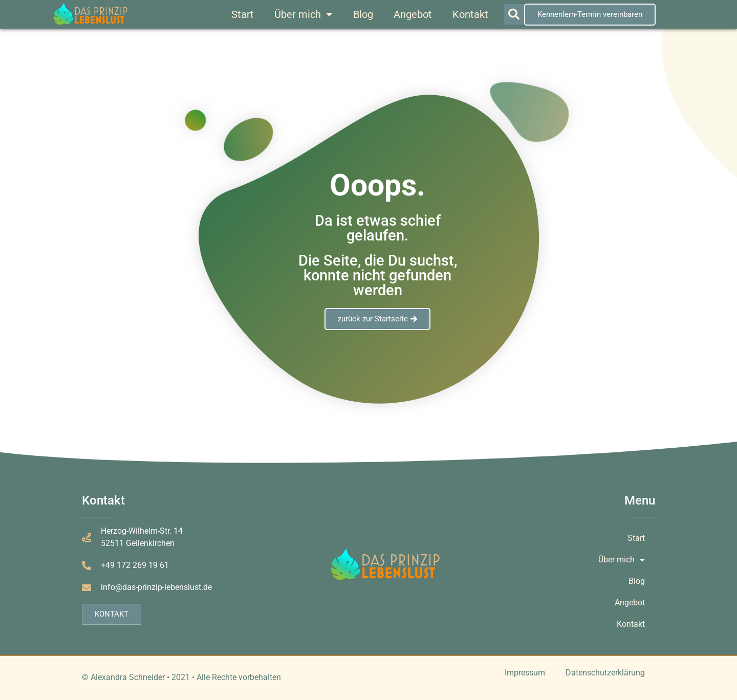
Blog (363, 14)
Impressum (525, 673)
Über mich (304, 14)
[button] (514, 14)
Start (243, 14)
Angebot (413, 14)
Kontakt (470, 14)
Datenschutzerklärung (605, 673)
